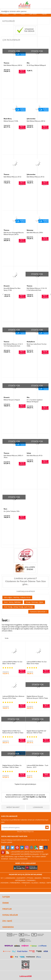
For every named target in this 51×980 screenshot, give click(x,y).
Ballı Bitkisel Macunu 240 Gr (13, 65)
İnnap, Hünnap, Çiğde (35, 602)
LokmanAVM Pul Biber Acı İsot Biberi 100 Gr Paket (12, 663)
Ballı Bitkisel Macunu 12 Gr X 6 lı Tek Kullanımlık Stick (37, 289)
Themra (6, 63)
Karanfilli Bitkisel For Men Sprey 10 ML (12, 289)
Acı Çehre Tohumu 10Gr (12, 511)
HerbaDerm (31, 342)
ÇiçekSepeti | (22, 878)
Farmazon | (26, 883)
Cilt (15, 14)
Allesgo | (35, 883)
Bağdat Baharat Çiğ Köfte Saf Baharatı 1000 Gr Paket (36, 732)
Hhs (28, 63)
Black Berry (8, 119)
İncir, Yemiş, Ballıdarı (13, 602)
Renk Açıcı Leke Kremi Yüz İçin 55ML (37, 345)
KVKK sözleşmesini (11, 832)
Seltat (29, 453)
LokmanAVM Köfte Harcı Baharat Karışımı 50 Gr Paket (13, 697)
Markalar (6, 14)
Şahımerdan (31, 119)
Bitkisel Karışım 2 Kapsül (12, 400)
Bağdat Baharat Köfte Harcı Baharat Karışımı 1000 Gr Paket (13, 732)
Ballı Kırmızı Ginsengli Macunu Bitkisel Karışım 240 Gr (14, 234)
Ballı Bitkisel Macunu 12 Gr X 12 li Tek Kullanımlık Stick (13, 345)
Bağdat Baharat (13, 807)
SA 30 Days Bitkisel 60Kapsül (36, 65)
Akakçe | (43, 883)
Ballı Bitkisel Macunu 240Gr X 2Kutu (13, 457)
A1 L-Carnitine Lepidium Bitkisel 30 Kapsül (35, 401)
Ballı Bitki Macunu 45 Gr (35, 456)
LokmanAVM (38, 807)
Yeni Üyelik (30, 797)
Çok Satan (33, 14)
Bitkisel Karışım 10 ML (11, 121)
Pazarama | (31, 880)
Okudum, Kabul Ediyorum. (18, 832)
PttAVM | (31, 878)
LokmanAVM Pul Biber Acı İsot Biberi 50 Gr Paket (37, 663)
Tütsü (23, 14)
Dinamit (7, 286)
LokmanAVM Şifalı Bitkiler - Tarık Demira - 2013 (37, 766)
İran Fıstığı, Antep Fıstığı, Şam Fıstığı (18, 607)
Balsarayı (30, 230)
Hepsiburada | (21, 880)
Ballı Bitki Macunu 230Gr (35, 233)
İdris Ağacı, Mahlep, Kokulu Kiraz (17, 597)
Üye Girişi (42, 797)
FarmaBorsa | (16, 883)
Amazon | (39, 878)
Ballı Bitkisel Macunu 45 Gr (36, 177)
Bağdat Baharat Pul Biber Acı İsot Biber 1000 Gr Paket (12, 766)
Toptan (44, 14)
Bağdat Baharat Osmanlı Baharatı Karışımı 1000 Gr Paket (37, 697)
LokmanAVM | (11, 878)
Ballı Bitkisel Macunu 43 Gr (13, 177)
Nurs (5, 509)
